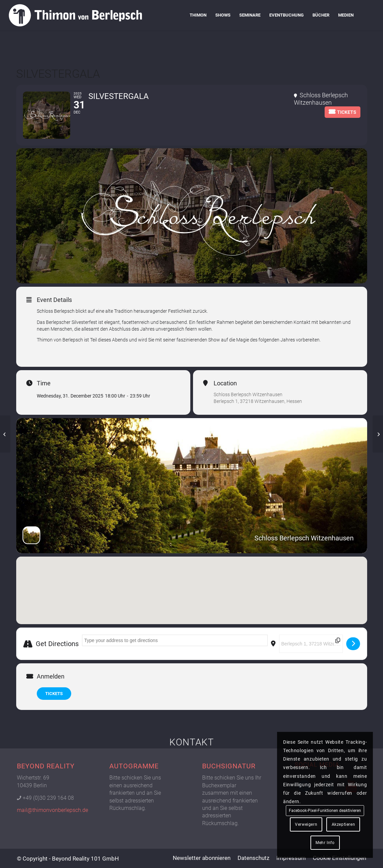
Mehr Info (325, 843)
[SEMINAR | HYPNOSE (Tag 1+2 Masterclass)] (378, 434)
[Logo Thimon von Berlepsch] (75, 15)
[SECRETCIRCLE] (5, 434)
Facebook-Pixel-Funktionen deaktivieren (325, 811)
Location (225, 383)
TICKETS (54, 694)
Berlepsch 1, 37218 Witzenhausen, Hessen (258, 401)
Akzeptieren (344, 824)
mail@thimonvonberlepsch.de (52, 810)
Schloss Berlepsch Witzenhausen (248, 394)
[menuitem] (198, 15)
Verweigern (306, 824)
